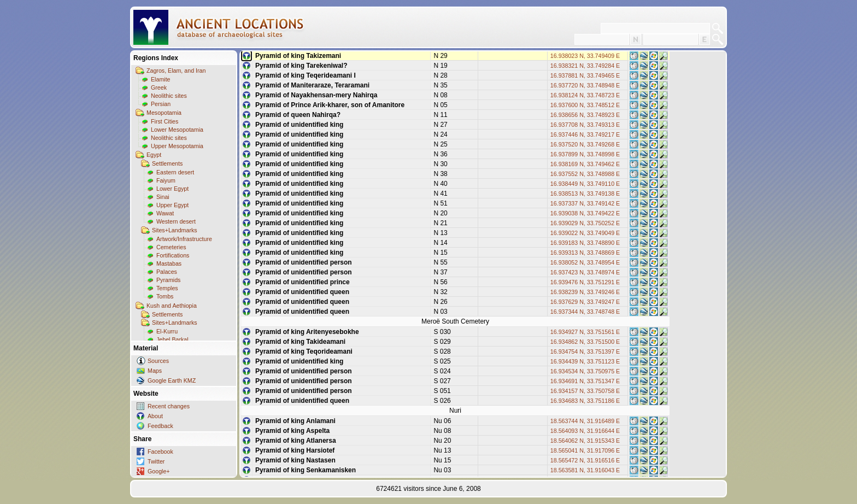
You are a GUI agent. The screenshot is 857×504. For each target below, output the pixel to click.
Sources (158, 361)
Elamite (161, 79)
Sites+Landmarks (175, 230)
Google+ (159, 471)
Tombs (165, 296)
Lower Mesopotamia (177, 130)
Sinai (163, 197)
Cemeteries (171, 247)
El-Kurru (167, 331)
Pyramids (168, 280)
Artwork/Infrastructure (184, 239)
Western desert (176, 221)
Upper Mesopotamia (177, 146)
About (155, 416)
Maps (155, 371)
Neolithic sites (169, 96)
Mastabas (169, 263)
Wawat (165, 213)
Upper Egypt (172, 205)
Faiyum (166, 180)
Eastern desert (175, 172)
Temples (167, 288)
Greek (159, 87)
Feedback (160, 426)
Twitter (156, 461)
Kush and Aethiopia (172, 306)
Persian (161, 104)
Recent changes (169, 406)
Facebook (160, 452)
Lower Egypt (172, 189)
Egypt (154, 155)
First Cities (165, 121)
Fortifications (173, 255)
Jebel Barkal (172, 339)
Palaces (167, 272)
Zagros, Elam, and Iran (176, 71)
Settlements (167, 163)
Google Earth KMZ (172, 380)
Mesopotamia (164, 113)
